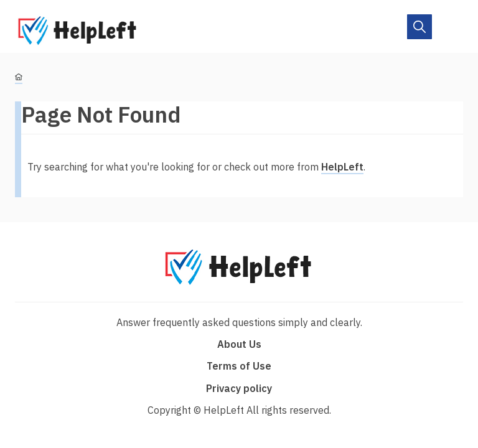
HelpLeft (342, 167)
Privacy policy (239, 388)
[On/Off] (419, 27)
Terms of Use (239, 366)
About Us (239, 344)
